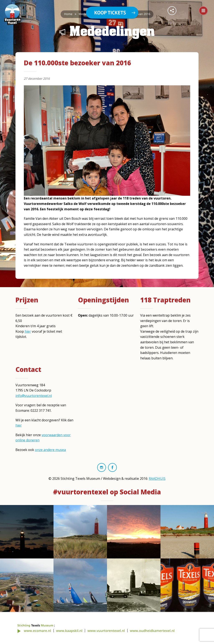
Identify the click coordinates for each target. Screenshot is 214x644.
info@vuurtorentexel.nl (34, 396)
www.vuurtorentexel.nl (106, 631)
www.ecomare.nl (37, 631)
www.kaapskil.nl (69, 631)
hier (28, 331)
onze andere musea (50, 450)
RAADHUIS (157, 479)
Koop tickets (110, 13)
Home (68, 14)
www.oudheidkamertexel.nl (152, 631)
